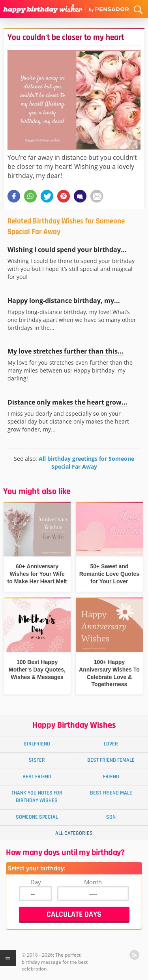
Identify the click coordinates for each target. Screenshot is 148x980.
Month (93, 882)
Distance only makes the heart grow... (67, 402)
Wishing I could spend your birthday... (67, 250)
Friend (111, 777)
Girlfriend (37, 744)
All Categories (74, 833)
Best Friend (37, 777)
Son (111, 817)
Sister (37, 760)
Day (36, 882)
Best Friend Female (111, 760)
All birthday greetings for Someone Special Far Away (86, 463)
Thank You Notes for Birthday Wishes (37, 797)
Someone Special (37, 817)
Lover (111, 744)
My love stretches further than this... (66, 351)
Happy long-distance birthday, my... (64, 301)
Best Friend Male (111, 793)
